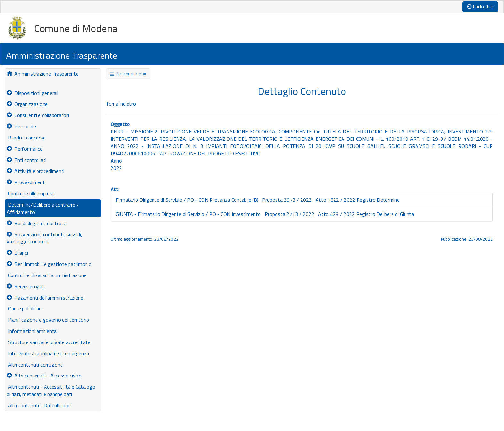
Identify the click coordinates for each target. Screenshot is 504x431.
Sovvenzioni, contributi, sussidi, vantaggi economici (45, 238)
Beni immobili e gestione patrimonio (49, 264)
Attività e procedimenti (36, 171)
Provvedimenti (26, 182)
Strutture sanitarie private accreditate (49, 342)
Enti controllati (27, 160)
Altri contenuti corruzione (35, 365)
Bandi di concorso (26, 138)
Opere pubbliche (24, 308)
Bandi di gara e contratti (37, 223)
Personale (21, 126)
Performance (25, 149)
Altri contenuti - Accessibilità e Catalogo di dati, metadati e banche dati (51, 390)
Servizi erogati (26, 286)
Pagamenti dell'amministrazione (45, 298)
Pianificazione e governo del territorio (48, 320)
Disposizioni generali (33, 93)
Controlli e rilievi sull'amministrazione (47, 275)
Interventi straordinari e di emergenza (48, 353)
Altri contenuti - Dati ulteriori (39, 405)
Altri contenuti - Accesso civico (44, 376)
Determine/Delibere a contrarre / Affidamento (43, 208)
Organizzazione (27, 104)
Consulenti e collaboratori (38, 115)
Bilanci (17, 253)
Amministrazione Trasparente (43, 74)
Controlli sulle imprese (31, 193)
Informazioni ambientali (33, 331)
